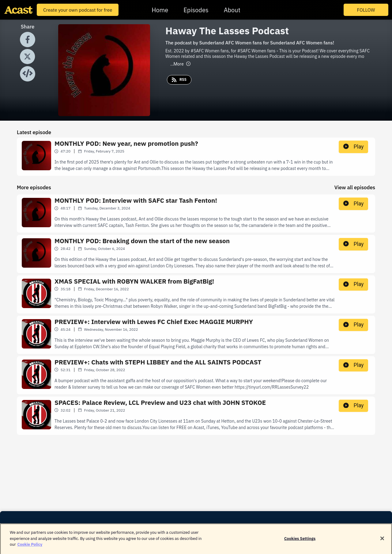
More (180, 64)
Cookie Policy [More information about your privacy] (30, 547)
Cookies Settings (300, 541)
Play (353, 147)
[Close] (382, 541)
